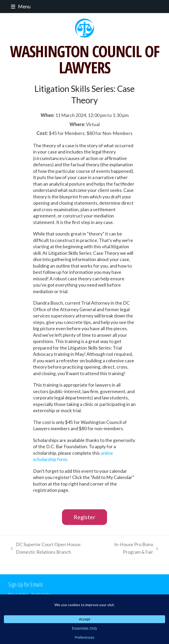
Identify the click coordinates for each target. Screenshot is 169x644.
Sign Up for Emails (26, 584)
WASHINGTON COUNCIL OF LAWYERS (85, 59)
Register (85, 517)
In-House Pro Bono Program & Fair (132, 549)
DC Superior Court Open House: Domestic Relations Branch (45, 549)
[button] (19, 6)
